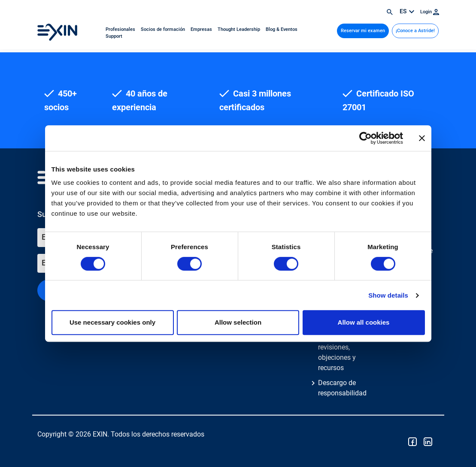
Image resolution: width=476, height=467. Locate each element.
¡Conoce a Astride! (415, 31)
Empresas (202, 29)
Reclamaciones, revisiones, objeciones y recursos (342, 352)
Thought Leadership (240, 29)
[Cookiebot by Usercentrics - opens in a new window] (365, 138)
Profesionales (121, 29)
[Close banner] (422, 138)
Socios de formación (164, 29)
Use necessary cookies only (112, 322)
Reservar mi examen (363, 31)
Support (114, 36)
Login (430, 12)
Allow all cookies (364, 322)
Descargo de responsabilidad (342, 388)
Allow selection (238, 322)
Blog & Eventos (282, 29)
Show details (388, 295)
